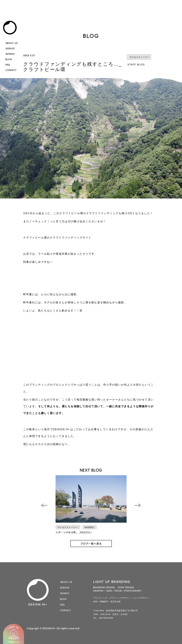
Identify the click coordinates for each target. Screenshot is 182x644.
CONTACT (11, 70)
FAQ (8, 65)
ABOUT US (12, 43)
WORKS (10, 54)
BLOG (9, 59)
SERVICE (10, 49)
